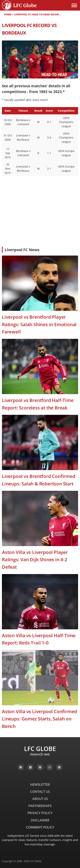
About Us (40, 799)
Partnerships (40, 806)
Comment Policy (40, 827)
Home (8, 14)
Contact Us (40, 792)
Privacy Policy (40, 813)
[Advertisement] (40, 215)
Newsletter (40, 784)
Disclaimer (40, 820)
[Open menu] (74, 5)
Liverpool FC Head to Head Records (38, 14)
